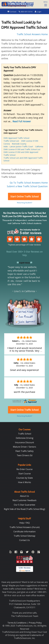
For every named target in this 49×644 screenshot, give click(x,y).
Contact (12, 12)
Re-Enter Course (24, 469)
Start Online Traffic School (25, 196)
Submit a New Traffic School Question (27, 186)
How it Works (24, 482)
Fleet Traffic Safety (24, 451)
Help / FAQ (24, 523)
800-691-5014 (26, 12)
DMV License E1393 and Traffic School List (22, 149)
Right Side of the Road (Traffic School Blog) (24, 509)
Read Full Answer (22, 121)
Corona (7, 144)
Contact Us (24, 540)
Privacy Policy (35, 623)
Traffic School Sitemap (24, 536)
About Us (24, 496)
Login (38, 12)
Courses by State (25, 478)
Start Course (25, 474)
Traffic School (25, 434)
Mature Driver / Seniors (24, 447)
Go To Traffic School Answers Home (29, 183)
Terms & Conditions (17, 623)
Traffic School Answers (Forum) (25, 527)
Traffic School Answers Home (32, 34)
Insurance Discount (24, 442)
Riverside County (19, 144)
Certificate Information (24, 532)
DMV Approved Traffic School (16, 138)
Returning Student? (25, 203)
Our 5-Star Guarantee (24, 505)
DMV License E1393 (30, 141)
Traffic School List (11, 141)
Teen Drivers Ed (24, 455)
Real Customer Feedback (24, 500)
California (39, 147)
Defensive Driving (25, 438)
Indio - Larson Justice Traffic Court (18, 147)
